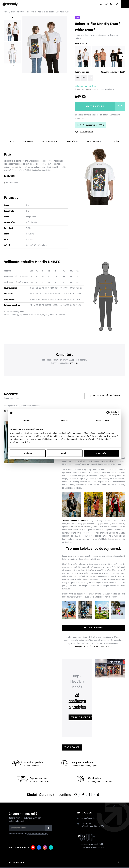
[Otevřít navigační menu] (125, 4)
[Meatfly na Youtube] (76, 795)
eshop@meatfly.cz (89, 819)
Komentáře (72, 142)
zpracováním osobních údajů (38, 834)
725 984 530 (87, 824)
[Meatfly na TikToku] (98, 795)
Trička (33, 12)
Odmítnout (28, 453)
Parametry (28, 142)
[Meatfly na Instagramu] (91, 795)
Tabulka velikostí (49, 142)
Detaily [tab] (64, 420)
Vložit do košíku (95, 106)
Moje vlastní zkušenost (105, 396)
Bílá (28, 211)
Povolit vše (101, 453)
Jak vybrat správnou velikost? (113, 72)
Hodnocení (95, 142)
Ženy (13, 12)
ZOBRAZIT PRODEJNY (81, 717)
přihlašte (74, 363)
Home (6, 12)
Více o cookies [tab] (102, 420)
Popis (12, 142)
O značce (115, 142)
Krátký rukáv (32, 223)
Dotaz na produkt (84, 132)
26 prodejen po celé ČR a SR (92, 844)
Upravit (65, 453)
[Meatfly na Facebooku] (83, 795)
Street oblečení (23, 12)
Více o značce (72, 747)
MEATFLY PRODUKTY (94, 628)
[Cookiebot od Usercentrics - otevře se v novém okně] (108, 413)
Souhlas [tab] (27, 420)
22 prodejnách (108, 90)
